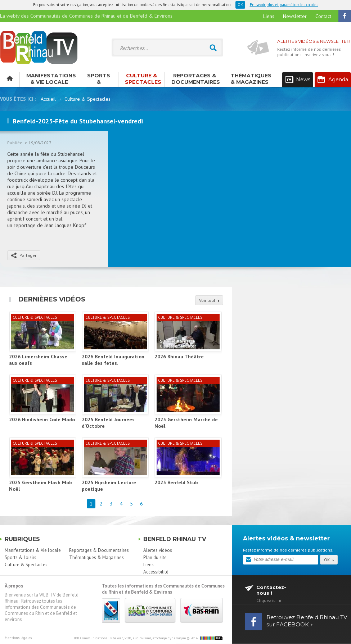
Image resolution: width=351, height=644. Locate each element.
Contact (323, 16)
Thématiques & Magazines (251, 79)
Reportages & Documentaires (196, 79)
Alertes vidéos (158, 550)
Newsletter (295, 16)
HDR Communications (129, 638)
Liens (269, 16)
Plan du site (155, 557)
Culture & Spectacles (143, 79)
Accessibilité (156, 572)
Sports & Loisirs (99, 80)
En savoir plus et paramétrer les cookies (284, 5)
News (298, 80)
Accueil (48, 99)
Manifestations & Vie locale (51, 79)
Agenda (333, 80)
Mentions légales (18, 638)
